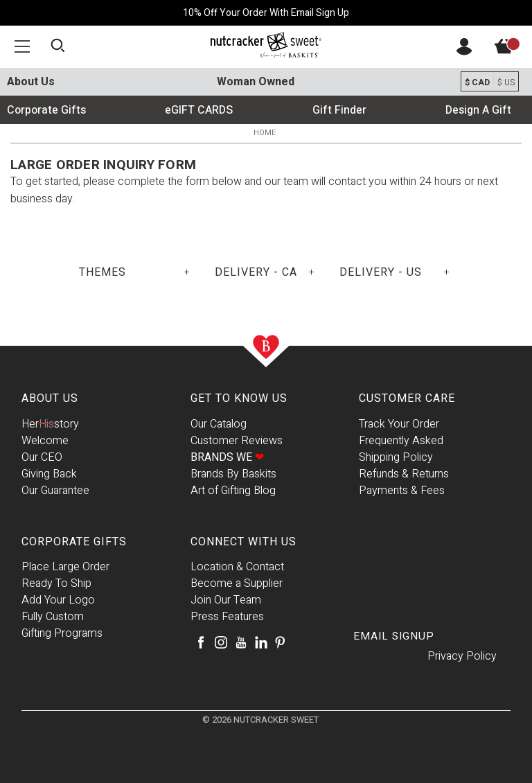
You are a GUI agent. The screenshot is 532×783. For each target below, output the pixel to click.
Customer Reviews (237, 441)
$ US (506, 82)
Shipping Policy (396, 457)
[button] (22, 46)
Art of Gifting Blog (233, 491)
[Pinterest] (280, 642)
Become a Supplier (237, 583)
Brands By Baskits (233, 474)
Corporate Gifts (46, 110)
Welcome (45, 441)
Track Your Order (399, 424)
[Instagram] (221, 642)
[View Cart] (511, 50)
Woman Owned (256, 82)
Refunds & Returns (404, 474)
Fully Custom (53, 617)
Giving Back (49, 474)
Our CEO (42, 457)
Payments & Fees (402, 491)
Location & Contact (237, 567)
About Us (31, 82)
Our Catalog (219, 424)
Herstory (50, 424)
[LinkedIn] (261, 642)
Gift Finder (339, 110)
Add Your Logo (58, 600)
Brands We (227, 457)
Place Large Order (65, 567)
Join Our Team (226, 600)
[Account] (464, 52)
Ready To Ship (56, 583)
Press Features (227, 617)
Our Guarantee (55, 491)
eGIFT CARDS (199, 110)
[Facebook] (201, 642)
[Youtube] (241, 642)
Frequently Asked (401, 441)
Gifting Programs (62, 633)
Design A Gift (478, 110)
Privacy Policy (462, 656)
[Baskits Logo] (266, 46)
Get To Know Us (239, 398)
